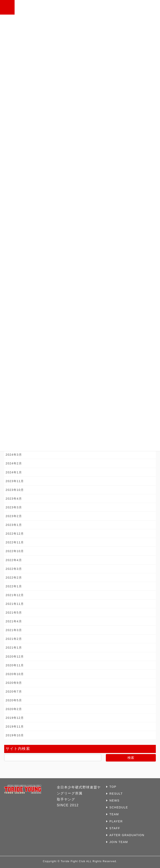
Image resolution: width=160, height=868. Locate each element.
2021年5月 (14, 613)
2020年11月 (15, 665)
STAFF (115, 828)
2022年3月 (14, 569)
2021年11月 (15, 604)
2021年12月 (15, 595)
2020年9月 (14, 683)
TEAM (114, 814)
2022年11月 (15, 542)
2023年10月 (15, 490)
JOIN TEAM (119, 842)
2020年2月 (14, 709)
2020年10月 (15, 674)
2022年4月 (14, 560)
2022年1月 (14, 586)
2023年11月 (15, 481)
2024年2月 (14, 463)
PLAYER (116, 821)
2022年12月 (15, 534)
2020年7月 (14, 692)
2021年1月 (14, 648)
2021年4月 (14, 621)
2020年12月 (15, 657)
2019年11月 (15, 727)
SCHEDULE (119, 807)
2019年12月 (15, 718)
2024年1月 (14, 472)
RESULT (116, 794)
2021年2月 (14, 639)
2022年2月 (14, 578)
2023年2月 (14, 516)
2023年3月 (14, 507)
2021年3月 (14, 630)
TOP (113, 787)
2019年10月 (15, 735)
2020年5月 (14, 700)
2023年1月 (14, 525)
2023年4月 (14, 499)
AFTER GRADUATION (127, 835)
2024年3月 (14, 455)
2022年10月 (15, 551)
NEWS (114, 800)
